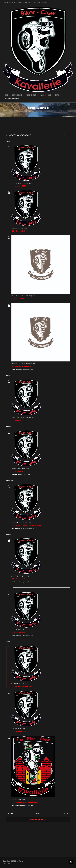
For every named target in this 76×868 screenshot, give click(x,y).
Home (6, 95)
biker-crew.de (42, 2)
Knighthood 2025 (18, 299)
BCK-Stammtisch (18, 471)
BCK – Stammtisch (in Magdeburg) (25, 802)
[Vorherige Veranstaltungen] (10, 813)
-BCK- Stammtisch (18, 231)
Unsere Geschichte (17, 95)
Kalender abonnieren (37, 819)
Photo (57, 95)
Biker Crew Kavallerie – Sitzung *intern (27, 525)
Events (50, 95)
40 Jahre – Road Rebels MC (22, 367)
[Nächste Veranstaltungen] (67, 813)
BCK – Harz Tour (18, 420)
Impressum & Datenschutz (12, 98)
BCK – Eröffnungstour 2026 (22, 686)
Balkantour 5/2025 (19, 186)
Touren (42, 95)
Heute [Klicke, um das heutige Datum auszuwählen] (38, 813)
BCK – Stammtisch (19, 732)
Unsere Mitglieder (31, 95)
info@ (36, 2)
